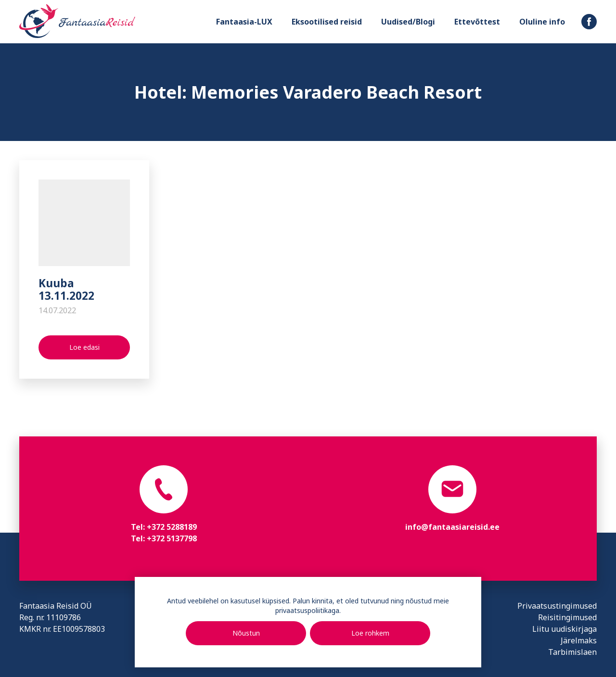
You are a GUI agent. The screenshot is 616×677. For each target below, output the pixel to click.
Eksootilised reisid (327, 22)
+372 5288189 (172, 527)
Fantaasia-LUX (244, 22)
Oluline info (542, 22)
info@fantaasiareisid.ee (452, 527)
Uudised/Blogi (408, 22)
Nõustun (246, 633)
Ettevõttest (477, 22)
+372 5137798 (172, 538)
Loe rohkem (370, 633)
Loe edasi (84, 347)
